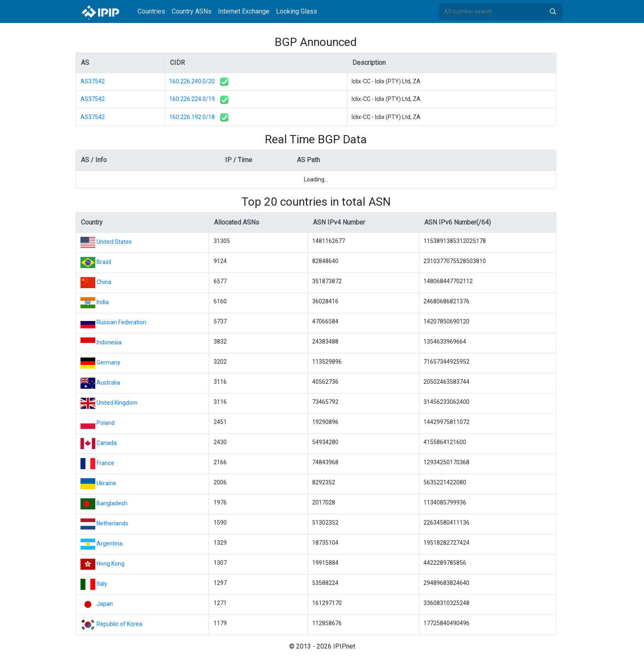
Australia (108, 383)
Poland (106, 423)
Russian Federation (121, 322)
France (105, 463)
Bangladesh (112, 503)
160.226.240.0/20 (192, 81)
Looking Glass (297, 11)
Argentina (109, 543)
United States (114, 242)
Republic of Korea (119, 624)
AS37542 (93, 81)
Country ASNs (192, 11)
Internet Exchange (244, 11)
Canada (107, 443)
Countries (151, 11)
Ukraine (106, 483)
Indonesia (109, 342)
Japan (105, 604)
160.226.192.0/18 (192, 117)
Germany (108, 362)
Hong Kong (110, 564)
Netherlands (112, 523)
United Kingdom (117, 403)
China (104, 282)
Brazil (104, 262)
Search (553, 11)
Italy (102, 584)
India (103, 302)
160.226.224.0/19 (192, 99)
